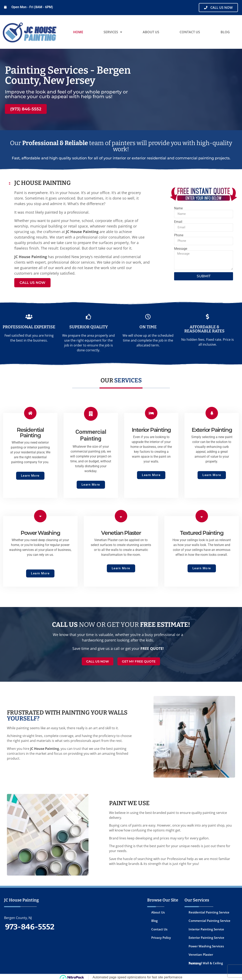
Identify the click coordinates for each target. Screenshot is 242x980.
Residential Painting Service (209, 911)
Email (178, 222)
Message (181, 249)
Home (78, 32)
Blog (225, 32)
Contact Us (190, 32)
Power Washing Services (206, 945)
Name (178, 208)
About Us (151, 32)
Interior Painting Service (206, 928)
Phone (179, 235)
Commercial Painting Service (209, 920)
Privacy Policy (161, 937)
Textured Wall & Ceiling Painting (206, 962)
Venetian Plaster (201, 954)
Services (113, 32)
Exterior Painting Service (206, 937)
